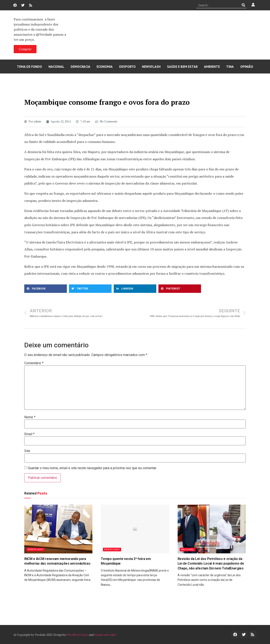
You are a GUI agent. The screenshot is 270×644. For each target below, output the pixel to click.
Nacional (56, 67)
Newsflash (151, 67)
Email (29, 434)
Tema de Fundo (29, 67)
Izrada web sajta (105, 635)
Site (27, 451)
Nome (30, 417)
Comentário (34, 363)
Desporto (127, 67)
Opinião (247, 67)
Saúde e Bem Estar (182, 67)
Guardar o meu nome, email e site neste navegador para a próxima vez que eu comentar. (92, 468)
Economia (105, 67)
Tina (230, 67)
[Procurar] (244, 5)
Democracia (80, 67)
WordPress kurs (78, 635)
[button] (46, 289)
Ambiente (212, 67)
